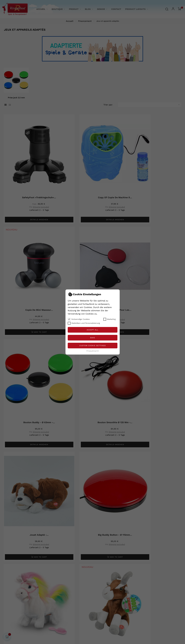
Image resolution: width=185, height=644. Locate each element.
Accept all (92, 330)
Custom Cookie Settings (93, 346)
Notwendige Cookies (79, 319)
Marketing (109, 319)
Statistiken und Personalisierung (84, 323)
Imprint (96, 351)
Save (93, 338)
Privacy (89, 351)
